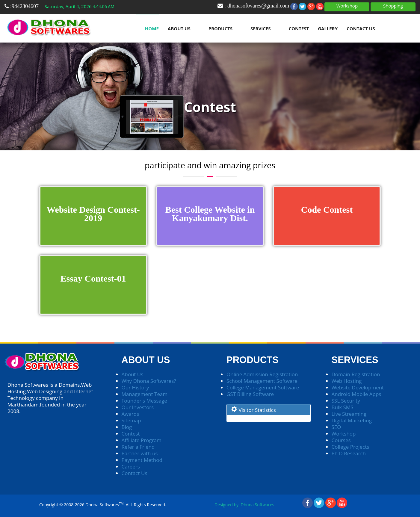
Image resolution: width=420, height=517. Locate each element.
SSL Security (346, 401)
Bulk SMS (343, 407)
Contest (299, 28)
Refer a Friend (138, 447)
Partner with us (140, 453)
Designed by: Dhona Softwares (244, 505)
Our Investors (138, 407)
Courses (341, 440)
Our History (135, 387)
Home (152, 28)
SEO (336, 427)
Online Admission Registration (262, 374)
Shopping (393, 6)
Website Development (358, 387)
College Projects (350, 447)
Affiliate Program (142, 440)
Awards (130, 414)
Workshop (347, 6)
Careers (131, 467)
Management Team (145, 394)
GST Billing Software (250, 394)
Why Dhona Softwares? (149, 381)
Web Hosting (347, 381)
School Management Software (262, 381)
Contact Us (361, 28)
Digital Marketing (352, 420)
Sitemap (131, 420)
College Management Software (263, 387)
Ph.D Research (349, 453)
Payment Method (142, 460)
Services (261, 28)
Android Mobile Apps (356, 394)
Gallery (328, 28)
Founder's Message (144, 401)
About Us (179, 28)
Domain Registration (356, 374)
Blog (127, 427)
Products (220, 28)
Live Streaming (349, 414)
